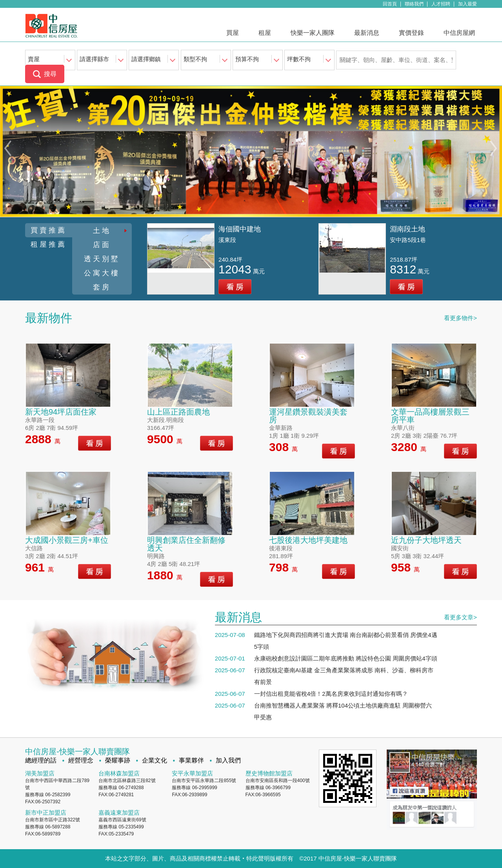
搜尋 (50, 74)
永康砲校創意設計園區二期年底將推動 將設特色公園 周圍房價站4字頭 (346, 658)
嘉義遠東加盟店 (119, 812)
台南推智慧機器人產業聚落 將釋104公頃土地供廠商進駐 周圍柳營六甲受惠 (343, 711)
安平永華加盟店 (192, 773)
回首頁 (390, 4)
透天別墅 (102, 259)
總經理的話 (41, 760)
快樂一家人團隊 (313, 33)
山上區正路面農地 (178, 412)
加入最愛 (467, 4)
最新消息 (367, 33)
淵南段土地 (407, 229)
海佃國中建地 (240, 229)
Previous (7, 148)
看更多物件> (460, 318)
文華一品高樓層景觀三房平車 (430, 416)
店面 (102, 245)
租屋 (265, 33)
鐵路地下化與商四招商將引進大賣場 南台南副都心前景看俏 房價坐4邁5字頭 (346, 641)
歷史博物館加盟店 (269, 773)
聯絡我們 (414, 4)
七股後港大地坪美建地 (308, 540)
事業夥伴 (191, 760)
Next (495, 148)
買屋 (233, 33)
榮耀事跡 (118, 760)
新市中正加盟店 (46, 812)
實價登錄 (411, 33)
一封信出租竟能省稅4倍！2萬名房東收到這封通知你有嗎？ (331, 694)
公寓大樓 (102, 273)
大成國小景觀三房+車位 (67, 540)
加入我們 (228, 760)
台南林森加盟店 (119, 773)
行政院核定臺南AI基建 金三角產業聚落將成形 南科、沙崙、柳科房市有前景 (344, 676)
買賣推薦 (49, 230)
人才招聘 (441, 4)
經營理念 (81, 760)
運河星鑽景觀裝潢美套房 (308, 416)
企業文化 (155, 760)
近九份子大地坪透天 (426, 540)
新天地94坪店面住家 (61, 412)
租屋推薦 (49, 244)
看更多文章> (460, 617)
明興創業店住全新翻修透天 (186, 544)
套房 (102, 287)
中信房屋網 (459, 33)
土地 (102, 231)
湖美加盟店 (40, 773)
